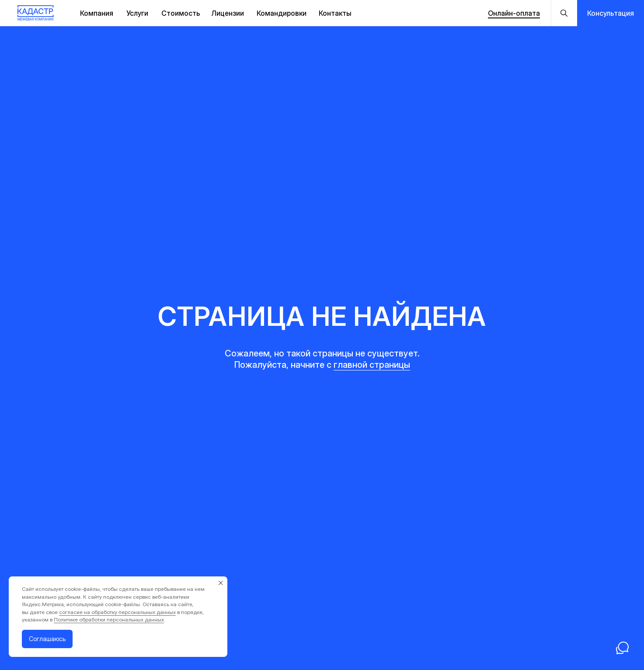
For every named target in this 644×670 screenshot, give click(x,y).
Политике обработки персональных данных (109, 619)
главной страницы (372, 365)
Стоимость (181, 13)
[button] (611, 13)
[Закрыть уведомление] (221, 583)
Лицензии (228, 13)
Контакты (335, 13)
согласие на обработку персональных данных (117, 612)
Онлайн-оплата (514, 13)
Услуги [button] (137, 13)
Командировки (282, 13)
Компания (97, 13)
